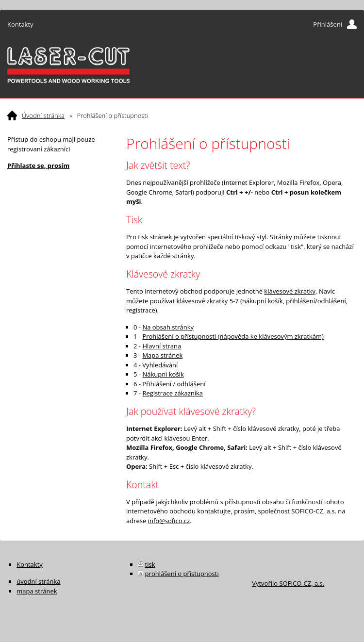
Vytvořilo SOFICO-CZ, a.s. (288, 583)
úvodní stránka (38, 581)
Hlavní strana (162, 346)
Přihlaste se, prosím (38, 165)
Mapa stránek (162, 355)
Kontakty (20, 24)
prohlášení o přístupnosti (182, 574)
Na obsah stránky (168, 327)
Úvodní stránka (43, 115)
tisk (150, 564)
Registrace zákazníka (173, 393)
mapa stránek (37, 591)
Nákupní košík (163, 374)
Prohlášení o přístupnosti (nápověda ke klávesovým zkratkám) (233, 336)
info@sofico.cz (169, 521)
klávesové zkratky (290, 291)
